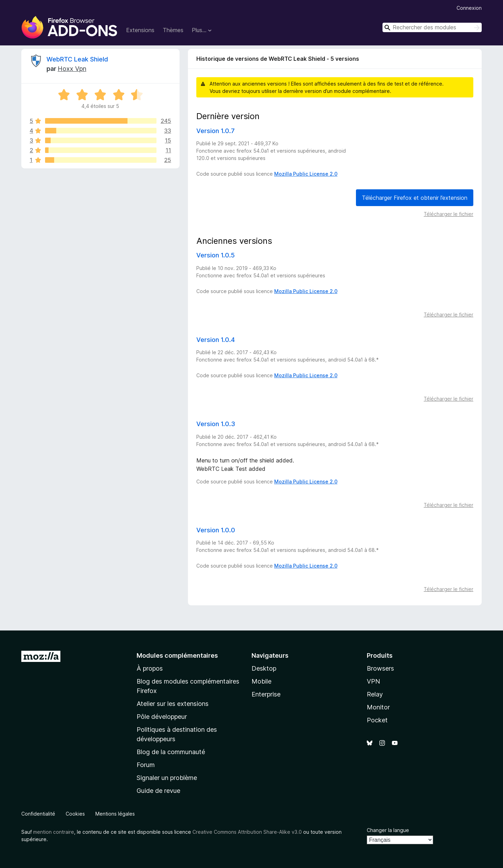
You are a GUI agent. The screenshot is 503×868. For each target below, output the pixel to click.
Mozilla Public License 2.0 (306, 174)
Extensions (140, 30)
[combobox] (432, 27)
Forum (146, 765)
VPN (373, 681)
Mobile (261, 681)
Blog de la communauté (171, 752)
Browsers (380, 668)
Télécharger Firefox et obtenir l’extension (415, 198)
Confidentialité (38, 814)
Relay (375, 694)
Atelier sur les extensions (173, 704)
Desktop (264, 668)
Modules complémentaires (177, 655)
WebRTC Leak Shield (77, 59)
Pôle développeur (162, 717)
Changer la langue (388, 830)
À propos (150, 668)
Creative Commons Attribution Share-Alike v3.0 (247, 832)
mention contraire (54, 832)
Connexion (469, 8)
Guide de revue (158, 791)
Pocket (377, 720)
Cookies (75, 814)
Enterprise (266, 694)
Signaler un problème (167, 778)
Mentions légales (115, 814)
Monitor (378, 707)
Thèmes (173, 30)
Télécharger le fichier (449, 214)
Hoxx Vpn (72, 69)
